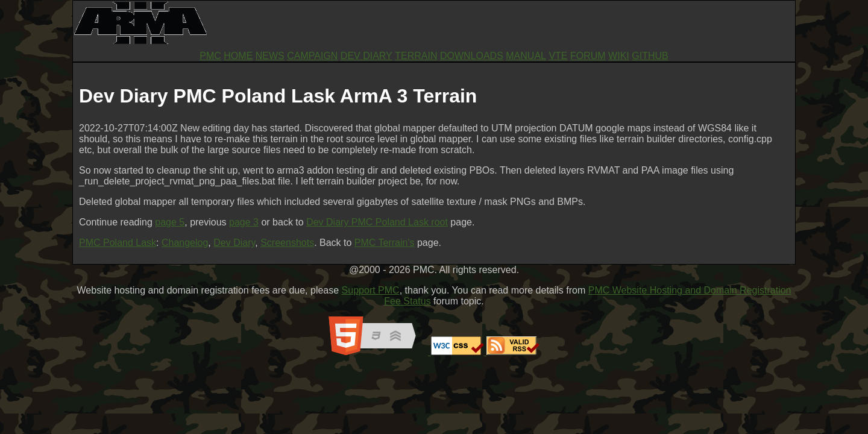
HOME (238, 56)
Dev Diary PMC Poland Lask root (377, 222)
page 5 (170, 222)
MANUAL (526, 56)
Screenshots (287, 243)
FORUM (588, 56)
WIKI (619, 56)
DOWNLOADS (472, 56)
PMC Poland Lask (118, 243)
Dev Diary (234, 243)
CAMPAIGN (312, 56)
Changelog (185, 243)
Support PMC (371, 290)
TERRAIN (416, 56)
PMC (210, 56)
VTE (558, 56)
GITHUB (650, 56)
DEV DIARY (366, 56)
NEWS (270, 56)
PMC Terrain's (385, 243)
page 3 (244, 222)
